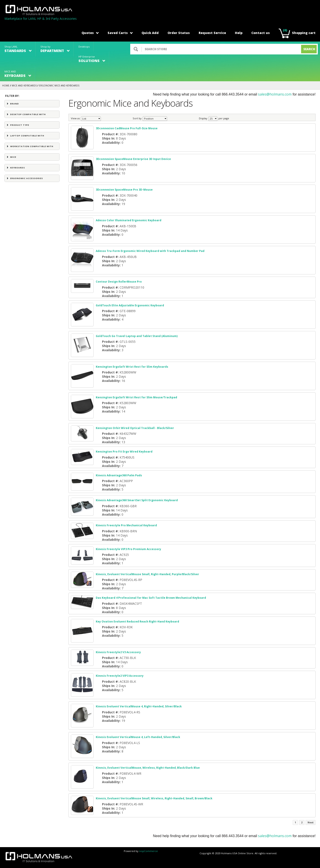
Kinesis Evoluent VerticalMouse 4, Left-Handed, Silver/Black (138, 737)
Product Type (20, 125)
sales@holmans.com (275, 94)
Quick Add (150, 33)
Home (6, 86)
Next (311, 822)
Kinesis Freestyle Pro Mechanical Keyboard (126, 525)
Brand (15, 104)
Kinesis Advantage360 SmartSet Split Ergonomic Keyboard (137, 500)
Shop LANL (18, 49)
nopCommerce (148, 851)
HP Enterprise (92, 59)
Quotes (90, 33)
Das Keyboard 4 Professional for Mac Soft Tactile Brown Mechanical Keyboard (151, 598)
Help (239, 33)
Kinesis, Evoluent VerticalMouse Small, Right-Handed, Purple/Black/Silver (147, 574)
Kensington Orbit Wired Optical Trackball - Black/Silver (135, 428)
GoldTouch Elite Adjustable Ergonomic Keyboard (130, 305)
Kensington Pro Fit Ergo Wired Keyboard (124, 452)
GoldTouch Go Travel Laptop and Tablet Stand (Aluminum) (137, 336)
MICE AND (18, 74)
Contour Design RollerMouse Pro (119, 282)
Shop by (55, 49)
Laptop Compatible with (27, 136)
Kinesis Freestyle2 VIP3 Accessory (120, 676)
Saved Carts (120, 33)
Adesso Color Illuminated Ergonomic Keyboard (129, 220)
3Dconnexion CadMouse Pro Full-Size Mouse (127, 128)
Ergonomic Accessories (27, 178)
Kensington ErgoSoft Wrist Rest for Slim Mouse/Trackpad (136, 397)
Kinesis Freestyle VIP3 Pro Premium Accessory (128, 549)
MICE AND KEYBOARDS (24, 86)
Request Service (212, 33)
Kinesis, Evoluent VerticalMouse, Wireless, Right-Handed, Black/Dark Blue (148, 768)
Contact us (261, 33)
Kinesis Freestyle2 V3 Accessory (118, 652)
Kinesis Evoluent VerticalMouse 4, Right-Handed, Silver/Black (139, 706)
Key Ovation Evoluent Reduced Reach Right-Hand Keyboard (137, 622)
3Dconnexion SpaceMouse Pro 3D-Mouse (124, 190)
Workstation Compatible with (32, 146)
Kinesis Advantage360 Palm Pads (119, 475)
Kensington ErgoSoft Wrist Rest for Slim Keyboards (132, 367)
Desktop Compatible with (28, 114)
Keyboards (18, 168)
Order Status (179, 33)
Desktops (84, 47)
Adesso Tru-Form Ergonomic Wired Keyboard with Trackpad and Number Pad (150, 251)
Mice (13, 157)
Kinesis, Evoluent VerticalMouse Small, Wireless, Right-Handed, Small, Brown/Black (154, 798)
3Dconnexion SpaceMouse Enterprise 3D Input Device (133, 159)
